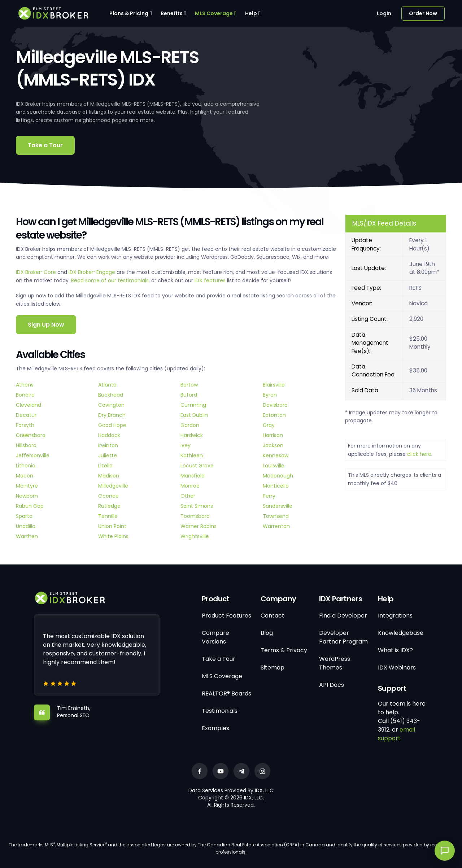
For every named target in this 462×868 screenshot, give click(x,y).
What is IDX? (395, 650)
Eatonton (274, 415)
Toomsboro (195, 516)
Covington (111, 405)
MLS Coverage (214, 13)
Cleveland (29, 405)
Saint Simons (197, 506)
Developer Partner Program (343, 637)
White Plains (113, 536)
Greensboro (31, 435)
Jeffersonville (33, 455)
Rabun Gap (30, 506)
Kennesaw (276, 455)
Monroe (190, 486)
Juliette (108, 455)
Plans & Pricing (129, 13)
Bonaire (25, 395)
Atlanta (107, 385)
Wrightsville (195, 536)
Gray (269, 425)
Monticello (276, 486)
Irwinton (108, 445)
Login (384, 13)
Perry (269, 496)
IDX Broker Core (37, 272)
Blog (267, 633)
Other (188, 496)
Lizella (105, 466)
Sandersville (278, 506)
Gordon (190, 425)
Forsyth (25, 425)
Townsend (276, 516)
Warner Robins (199, 526)
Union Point (112, 526)
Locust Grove (197, 466)
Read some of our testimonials (110, 280)
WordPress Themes (335, 663)
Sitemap (273, 668)
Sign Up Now (46, 325)
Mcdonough (278, 476)
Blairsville (274, 385)
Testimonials (220, 711)
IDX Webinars (397, 668)
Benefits (172, 13)
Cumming (193, 405)
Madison (109, 476)
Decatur (26, 415)
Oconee (108, 496)
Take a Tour (45, 145)
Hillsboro (26, 445)
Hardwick (192, 435)
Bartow (189, 385)
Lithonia (26, 466)
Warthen (27, 536)
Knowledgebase (401, 633)
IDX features (210, 280)
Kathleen (192, 455)
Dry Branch (112, 415)
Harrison (273, 435)
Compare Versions (215, 637)
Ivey (186, 445)
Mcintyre (27, 486)
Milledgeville (113, 486)
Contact (273, 616)
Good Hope (112, 425)
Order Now (423, 13)
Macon (25, 476)
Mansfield (193, 476)
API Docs (332, 685)
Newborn (27, 496)
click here (419, 454)
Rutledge (109, 506)
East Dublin (194, 415)
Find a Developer (343, 616)
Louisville (274, 466)
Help (251, 13)
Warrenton (276, 526)
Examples (215, 728)
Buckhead (111, 395)
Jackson (273, 445)
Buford (189, 395)
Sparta (24, 516)
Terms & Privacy (284, 650)
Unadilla (26, 526)
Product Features (226, 616)
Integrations (395, 616)
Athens (25, 385)
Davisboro (275, 405)
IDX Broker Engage (93, 272)
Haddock (109, 435)
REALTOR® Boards (226, 693)
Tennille (108, 516)
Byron (270, 395)
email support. (396, 734)
